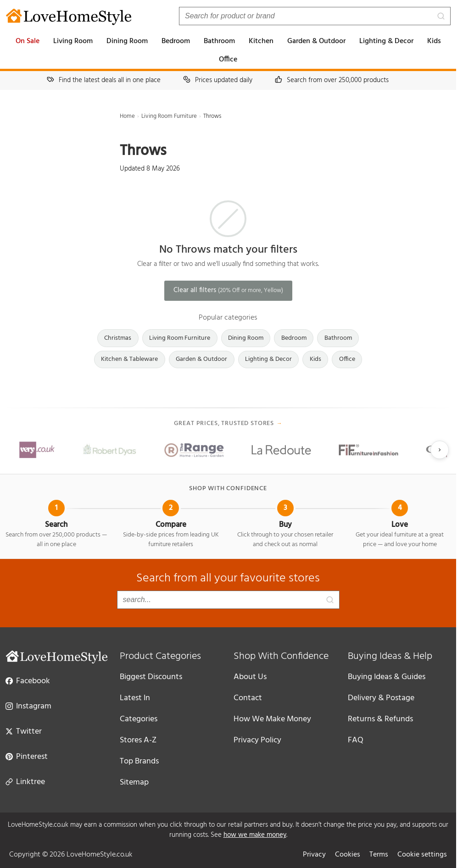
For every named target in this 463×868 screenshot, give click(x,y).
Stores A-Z (138, 740)
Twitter (24, 731)
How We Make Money (272, 719)
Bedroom (176, 41)
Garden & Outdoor (316, 41)
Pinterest (27, 756)
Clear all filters (228, 290)
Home (127, 116)
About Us (250, 677)
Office (228, 60)
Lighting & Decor (386, 41)
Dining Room (127, 41)
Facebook (28, 680)
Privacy (314, 855)
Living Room (73, 41)
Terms (379, 855)
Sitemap (134, 782)
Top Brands (139, 761)
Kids (434, 41)
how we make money (255, 835)
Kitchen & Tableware (129, 359)
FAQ (356, 740)
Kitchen (261, 41)
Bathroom (219, 41)
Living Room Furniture (169, 116)
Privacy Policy (257, 740)
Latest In (135, 698)
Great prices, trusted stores (228, 424)
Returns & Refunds (380, 719)
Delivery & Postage (381, 698)
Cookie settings (422, 855)
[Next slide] (440, 450)
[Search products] (315, 16)
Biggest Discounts (151, 677)
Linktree (25, 781)
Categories (139, 719)
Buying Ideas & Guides (387, 677)
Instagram (28, 706)
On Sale (28, 41)
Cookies (348, 855)
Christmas (118, 338)
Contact (248, 698)
